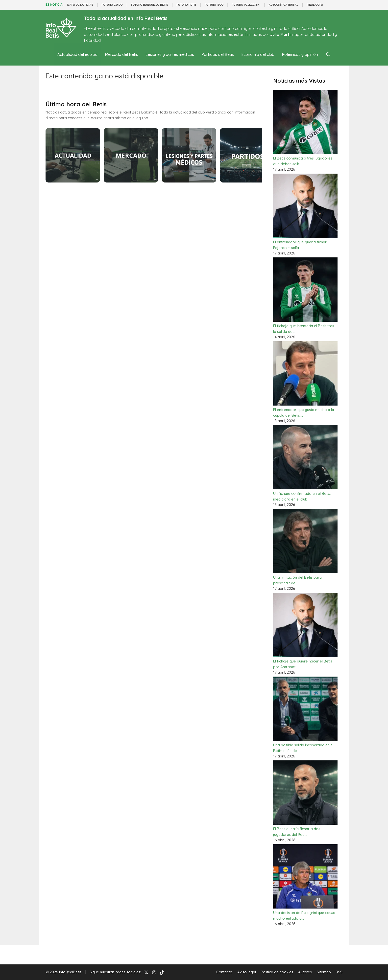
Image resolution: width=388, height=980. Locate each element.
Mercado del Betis (121, 54)
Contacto (224, 972)
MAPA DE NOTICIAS (80, 5)
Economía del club (258, 54)
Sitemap (324, 972)
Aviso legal (247, 972)
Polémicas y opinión (300, 54)
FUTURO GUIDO (112, 5)
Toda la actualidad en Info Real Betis (126, 18)
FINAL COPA (315, 5)
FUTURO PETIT (186, 5)
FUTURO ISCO (214, 5)
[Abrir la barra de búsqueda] (328, 54)
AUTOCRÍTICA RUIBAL (284, 5)
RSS (339, 972)
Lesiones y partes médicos (170, 54)
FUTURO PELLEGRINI (246, 5)
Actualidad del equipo (77, 54)
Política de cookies (277, 972)
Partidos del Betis (218, 54)
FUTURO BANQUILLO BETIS (150, 5)
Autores (305, 972)
